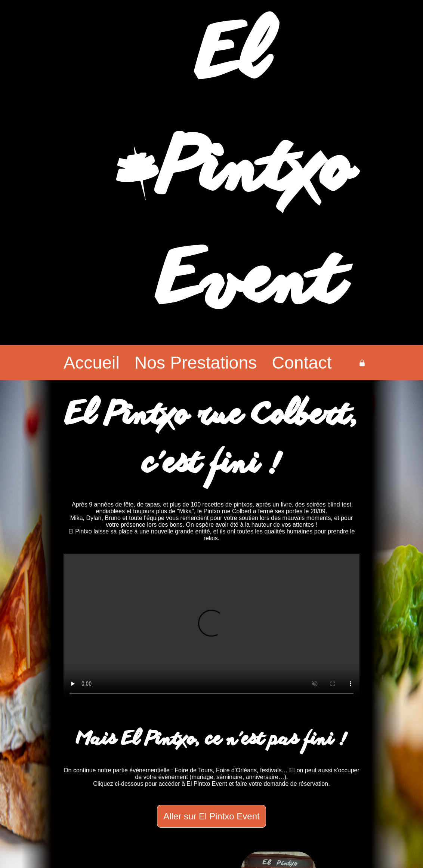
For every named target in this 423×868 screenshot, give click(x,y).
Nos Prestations (196, 363)
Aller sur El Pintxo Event (211, 816)
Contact (302, 363)
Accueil (92, 363)
